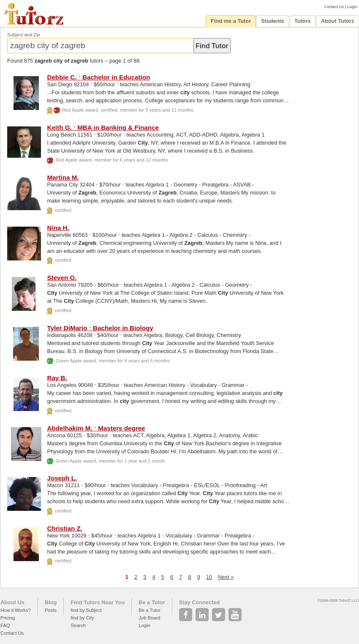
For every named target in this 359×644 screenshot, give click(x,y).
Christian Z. (65, 528)
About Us (12, 602)
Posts (51, 610)
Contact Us (334, 7)
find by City (82, 618)
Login (352, 7)
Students (273, 21)
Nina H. (58, 228)
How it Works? (16, 610)
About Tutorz (338, 21)
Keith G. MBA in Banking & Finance (103, 127)
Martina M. (63, 177)
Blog (51, 602)
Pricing (8, 618)
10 (209, 577)
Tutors (303, 21)
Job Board (149, 618)
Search (78, 625)
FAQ (5, 625)
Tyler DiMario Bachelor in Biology (100, 328)
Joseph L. (62, 478)
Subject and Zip (24, 35)
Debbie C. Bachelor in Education (98, 77)
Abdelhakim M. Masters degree (96, 428)
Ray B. (57, 378)
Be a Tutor (152, 602)
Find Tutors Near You (98, 602)
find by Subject (86, 610)
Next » (226, 577)
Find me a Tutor (231, 21)
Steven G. (62, 278)
